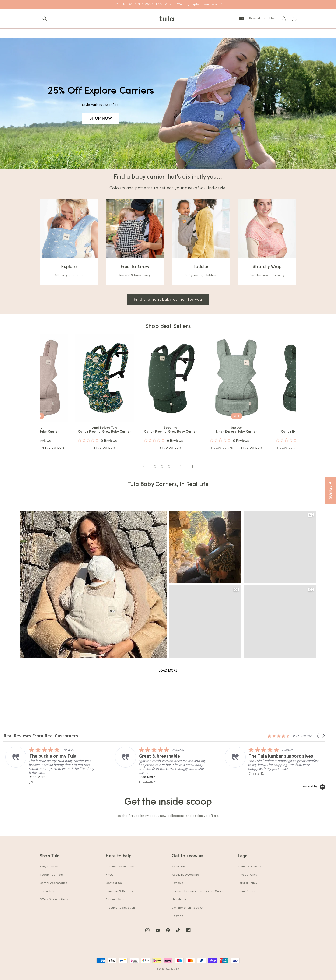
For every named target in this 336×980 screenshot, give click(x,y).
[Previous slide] (144, 466)
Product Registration (120, 908)
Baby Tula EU (172, 969)
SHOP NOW (101, 119)
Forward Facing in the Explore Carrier (198, 892)
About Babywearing (185, 875)
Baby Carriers (49, 867)
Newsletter (179, 900)
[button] (45, 19)
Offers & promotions (54, 900)
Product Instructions (120, 867)
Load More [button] (168, 670)
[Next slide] (181, 466)
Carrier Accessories (53, 883)
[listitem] (183, 765)
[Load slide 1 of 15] (155, 466)
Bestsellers (47, 892)
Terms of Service (249, 867)
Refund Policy (248, 883)
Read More (58, 773)
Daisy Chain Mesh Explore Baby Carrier (168, 430)
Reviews (177, 883)
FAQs (109, 875)
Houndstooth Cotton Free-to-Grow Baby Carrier (102, 430)
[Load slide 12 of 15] (169, 466)
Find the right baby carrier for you (168, 300)
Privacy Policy (248, 875)
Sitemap (177, 916)
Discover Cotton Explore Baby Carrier (234, 430)
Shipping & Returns (119, 892)
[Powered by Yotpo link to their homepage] (313, 786)
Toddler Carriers (51, 875)
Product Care (115, 900)
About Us (178, 867)
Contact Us (114, 883)
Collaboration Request (188, 908)
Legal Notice (247, 892)
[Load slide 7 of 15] (162, 466)
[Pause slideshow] (192, 466)
